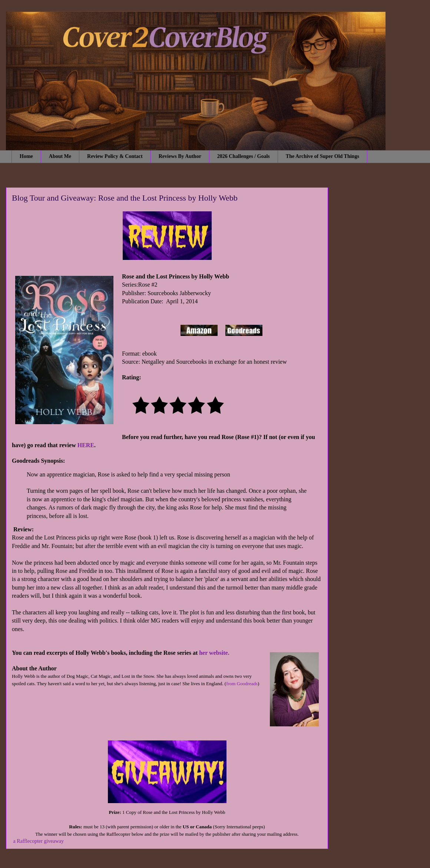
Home (26, 156)
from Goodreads (242, 684)
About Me (60, 156)
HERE (86, 445)
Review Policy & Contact (115, 156)
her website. (214, 653)
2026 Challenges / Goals (244, 156)
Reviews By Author (180, 156)
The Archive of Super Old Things (322, 156)
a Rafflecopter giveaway (39, 841)
